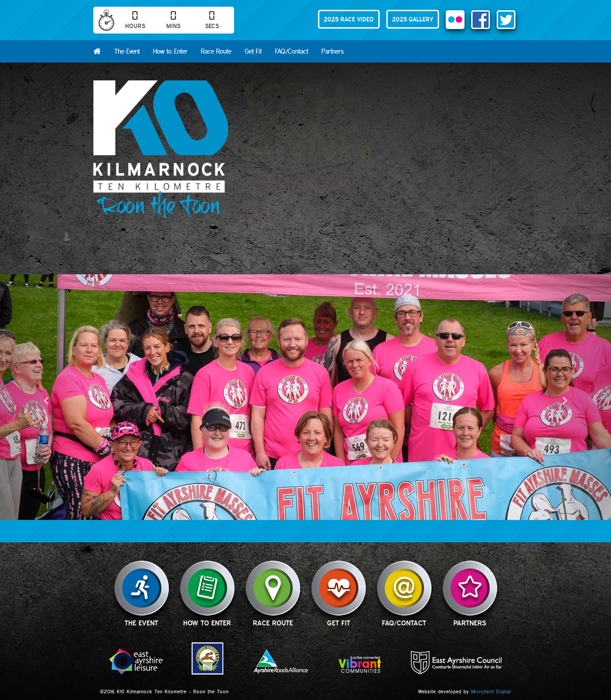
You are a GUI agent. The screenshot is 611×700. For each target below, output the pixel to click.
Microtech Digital (491, 692)
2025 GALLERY (413, 19)
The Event (127, 51)
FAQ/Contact (292, 51)
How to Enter (170, 51)
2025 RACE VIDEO (349, 19)
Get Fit (253, 51)
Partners (333, 51)
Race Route (216, 51)
